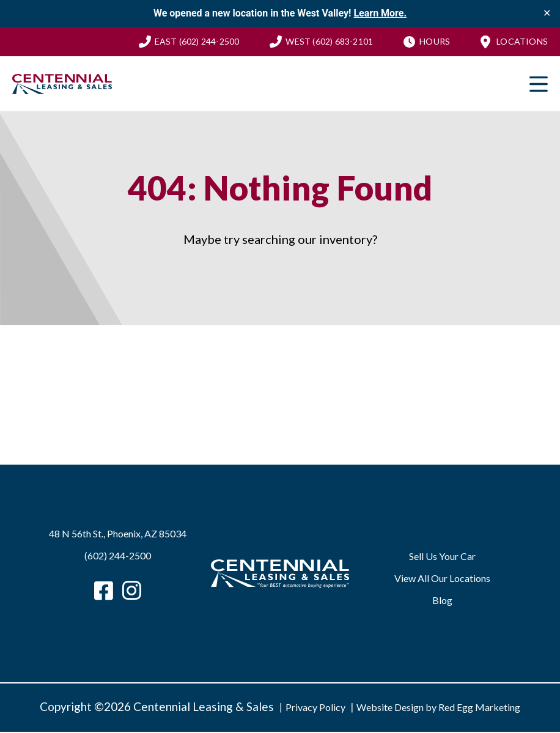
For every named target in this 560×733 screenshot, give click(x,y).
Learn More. (380, 13)
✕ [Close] (547, 13)
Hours (435, 42)
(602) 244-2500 (197, 42)
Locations (522, 42)
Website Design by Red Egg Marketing (438, 708)
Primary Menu (539, 85)
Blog (442, 601)
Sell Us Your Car (442, 557)
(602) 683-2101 (329, 42)
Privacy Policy (315, 708)
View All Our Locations (442, 579)
